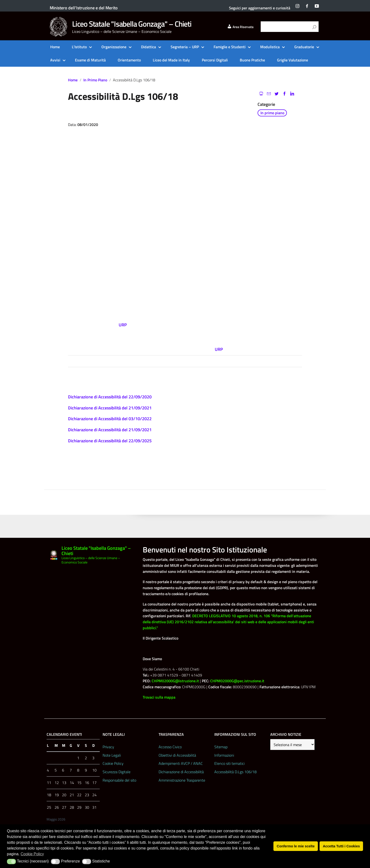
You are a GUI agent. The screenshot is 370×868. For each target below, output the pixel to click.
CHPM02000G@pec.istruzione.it (237, 681)
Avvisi (55, 60)
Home (55, 47)
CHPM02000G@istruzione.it (175, 681)
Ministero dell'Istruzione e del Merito (84, 8)
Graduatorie (304, 47)
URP (219, 349)
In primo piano (95, 80)
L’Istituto (79, 47)
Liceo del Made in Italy (171, 60)
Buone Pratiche (252, 60)
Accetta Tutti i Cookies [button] (341, 846)
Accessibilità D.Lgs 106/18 (235, 772)
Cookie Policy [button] (32, 854)
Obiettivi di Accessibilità (177, 755)
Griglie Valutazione (293, 60)
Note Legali (112, 755)
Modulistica (270, 47)
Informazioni (224, 755)
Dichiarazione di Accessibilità (181, 772)
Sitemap (221, 747)
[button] (11, 862)
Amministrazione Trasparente (182, 780)
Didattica (148, 47)
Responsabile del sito (119, 780)
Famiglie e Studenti (230, 47)
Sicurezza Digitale (117, 772)
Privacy (108, 747)
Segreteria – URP (185, 47)
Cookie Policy (113, 763)
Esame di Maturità (90, 60)
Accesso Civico (170, 747)
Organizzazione (114, 47)
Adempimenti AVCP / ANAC (181, 763)
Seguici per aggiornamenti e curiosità (260, 8)
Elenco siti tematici (229, 763)
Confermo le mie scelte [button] (296, 846)
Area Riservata (240, 27)
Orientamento (129, 60)
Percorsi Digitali (215, 60)
